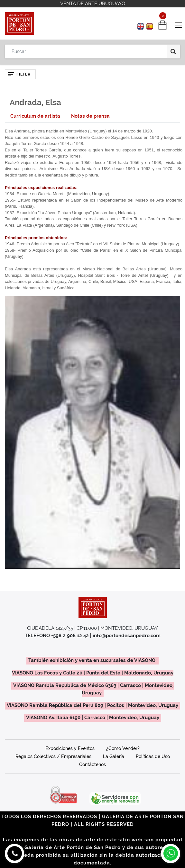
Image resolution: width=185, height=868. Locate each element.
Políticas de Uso (153, 756)
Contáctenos (92, 764)
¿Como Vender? (123, 748)
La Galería (114, 756)
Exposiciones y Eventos (70, 748)
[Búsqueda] (173, 51)
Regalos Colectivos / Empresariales (53, 756)
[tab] (35, 116)
